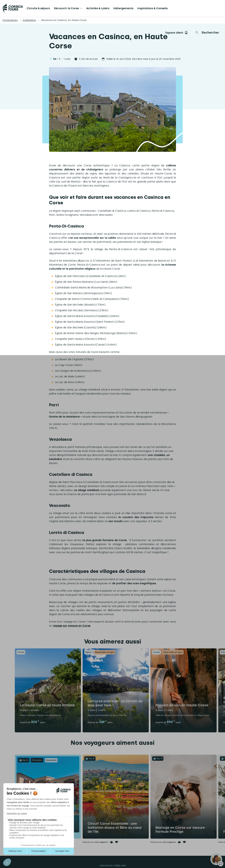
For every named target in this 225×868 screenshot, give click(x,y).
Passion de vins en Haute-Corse (182, 705)
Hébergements (123, 8)
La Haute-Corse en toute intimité (47, 705)
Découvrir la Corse (66, 8)
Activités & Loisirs (98, 8)
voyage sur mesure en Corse (72, 626)
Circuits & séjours (38, 8)
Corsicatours (10, 20)
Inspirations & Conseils (152, 8)
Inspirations (29, 20)
